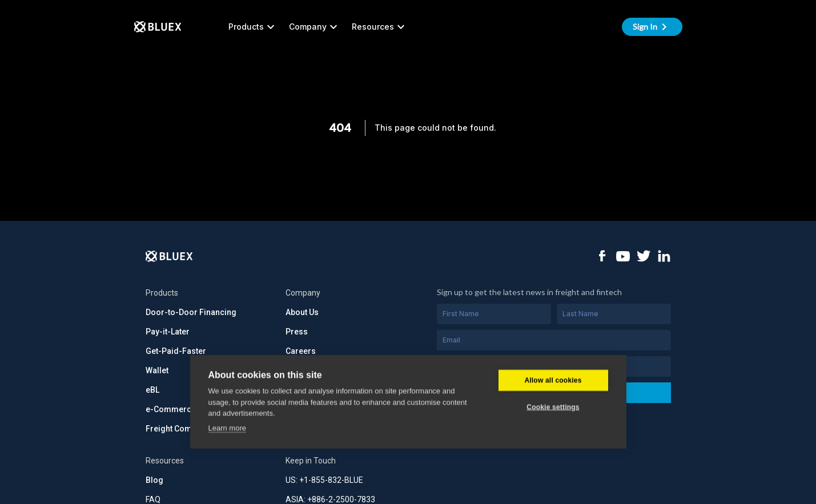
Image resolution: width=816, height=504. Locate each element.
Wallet (157, 370)
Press (297, 332)
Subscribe (554, 392)
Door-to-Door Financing (191, 312)
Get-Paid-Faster (176, 351)
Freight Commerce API (188, 429)
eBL (152, 390)
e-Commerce (171, 409)
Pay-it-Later (168, 332)
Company (315, 27)
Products (253, 27)
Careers (301, 351)
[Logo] (169, 256)
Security (301, 370)
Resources (380, 27)
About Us (302, 312)
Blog (154, 480)
